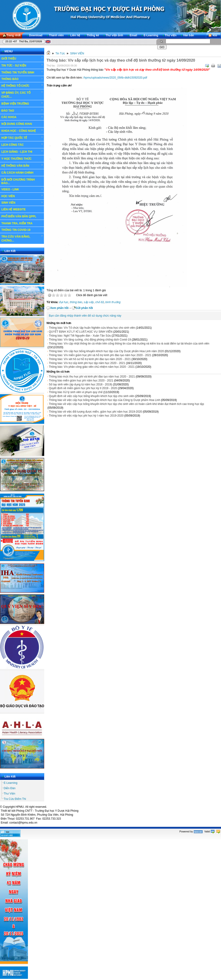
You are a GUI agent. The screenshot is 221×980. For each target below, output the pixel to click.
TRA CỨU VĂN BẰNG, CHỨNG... (22, 238)
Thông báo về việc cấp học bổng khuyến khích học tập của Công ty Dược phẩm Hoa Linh (105, 400)
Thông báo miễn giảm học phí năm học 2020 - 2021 (81, 381)
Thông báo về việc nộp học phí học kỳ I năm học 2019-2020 (86, 416)
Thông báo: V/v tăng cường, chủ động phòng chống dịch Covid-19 (90, 340)
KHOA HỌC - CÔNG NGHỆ (22, 131)
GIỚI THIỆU (22, 58)
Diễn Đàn (10, 788)
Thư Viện (9, 794)
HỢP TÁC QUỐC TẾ (22, 138)
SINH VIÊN (22, 203)
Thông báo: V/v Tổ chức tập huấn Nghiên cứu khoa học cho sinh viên (92, 328)
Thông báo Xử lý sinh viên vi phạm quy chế (76, 392)
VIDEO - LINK (22, 189)
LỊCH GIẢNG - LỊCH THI (22, 152)
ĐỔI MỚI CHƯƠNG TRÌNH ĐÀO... (18, 181)
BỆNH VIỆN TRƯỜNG (22, 103)
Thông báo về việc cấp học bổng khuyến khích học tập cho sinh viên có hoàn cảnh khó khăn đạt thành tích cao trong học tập (126, 404)
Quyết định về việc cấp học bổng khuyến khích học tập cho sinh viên (92, 396)
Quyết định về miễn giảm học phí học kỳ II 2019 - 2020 (83, 388)
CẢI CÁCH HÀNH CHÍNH (17, 173)
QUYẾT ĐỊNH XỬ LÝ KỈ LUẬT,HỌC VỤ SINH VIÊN (81, 332)
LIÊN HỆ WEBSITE (13, 209)
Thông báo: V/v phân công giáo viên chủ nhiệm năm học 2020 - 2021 (92, 367)
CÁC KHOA (22, 117)
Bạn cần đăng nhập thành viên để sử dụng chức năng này (85, 316)
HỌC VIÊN (22, 196)
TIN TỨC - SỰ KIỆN (22, 65)
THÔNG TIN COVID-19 (16, 230)
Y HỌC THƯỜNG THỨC (17, 159)
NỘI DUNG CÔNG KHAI (17, 124)
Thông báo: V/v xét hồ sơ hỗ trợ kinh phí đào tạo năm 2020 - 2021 (90, 359)
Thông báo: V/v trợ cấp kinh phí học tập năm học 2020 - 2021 (87, 363)
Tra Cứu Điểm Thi (15, 799)
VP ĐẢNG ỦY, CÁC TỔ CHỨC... (22, 94)
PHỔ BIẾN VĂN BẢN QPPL (19, 216)
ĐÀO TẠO (22, 110)
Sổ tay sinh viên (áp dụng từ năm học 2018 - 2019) (80, 384)
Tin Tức (60, 53)
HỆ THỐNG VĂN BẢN (22, 166)
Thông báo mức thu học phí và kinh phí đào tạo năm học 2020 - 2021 (92, 377)
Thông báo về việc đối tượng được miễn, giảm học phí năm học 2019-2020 (95, 412)
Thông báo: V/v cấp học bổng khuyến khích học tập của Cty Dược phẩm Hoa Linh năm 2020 (106, 351)
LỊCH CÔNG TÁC (22, 145)
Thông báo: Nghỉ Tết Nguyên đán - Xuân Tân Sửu (80, 336)
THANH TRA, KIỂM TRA (17, 223)
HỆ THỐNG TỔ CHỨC (22, 86)
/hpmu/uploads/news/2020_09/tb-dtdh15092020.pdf (115, 78)
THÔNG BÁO (22, 79)
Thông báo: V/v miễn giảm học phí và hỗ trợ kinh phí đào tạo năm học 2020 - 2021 (100, 355)
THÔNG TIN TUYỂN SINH (22, 72)
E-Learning (11, 783)
